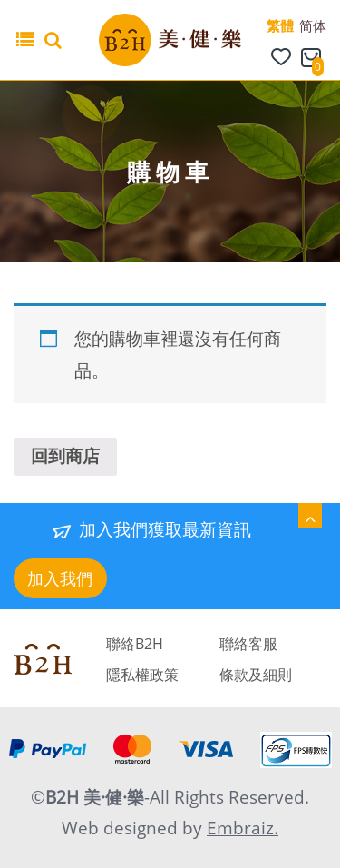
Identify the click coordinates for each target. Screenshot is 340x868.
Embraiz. (243, 828)
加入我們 (60, 578)
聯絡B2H (135, 644)
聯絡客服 (248, 644)
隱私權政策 (142, 675)
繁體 (280, 25)
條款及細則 (256, 675)
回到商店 (65, 456)
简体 (313, 25)
